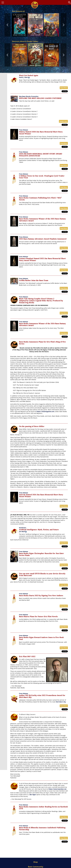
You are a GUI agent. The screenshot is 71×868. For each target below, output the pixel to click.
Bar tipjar (33, 795)
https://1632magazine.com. (46, 411)
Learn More (64, 585)
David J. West (23, 77)
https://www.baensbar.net (57, 789)
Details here (63, 121)
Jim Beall (23, 531)
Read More (64, 88)
